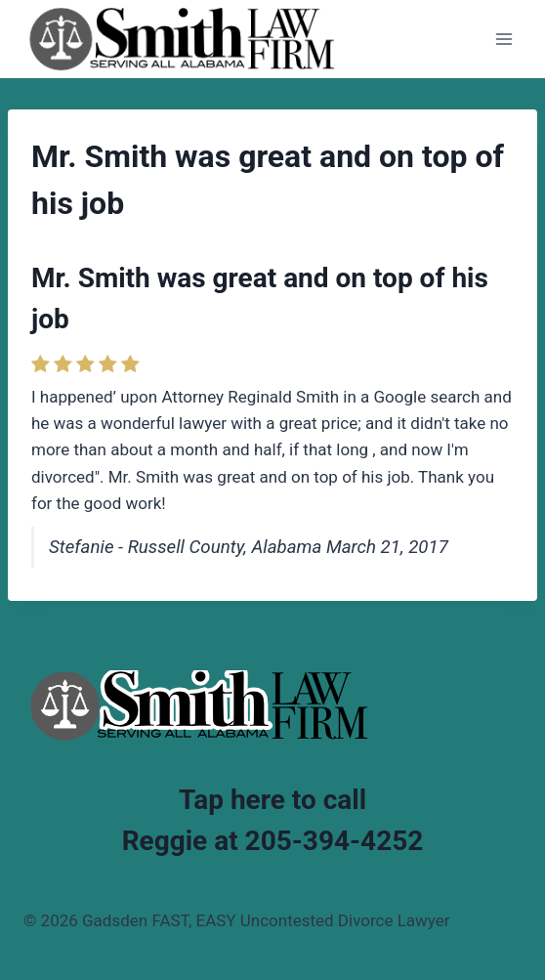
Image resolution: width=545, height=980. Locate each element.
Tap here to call (272, 800)
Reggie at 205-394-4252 (273, 841)
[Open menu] (503, 39)
